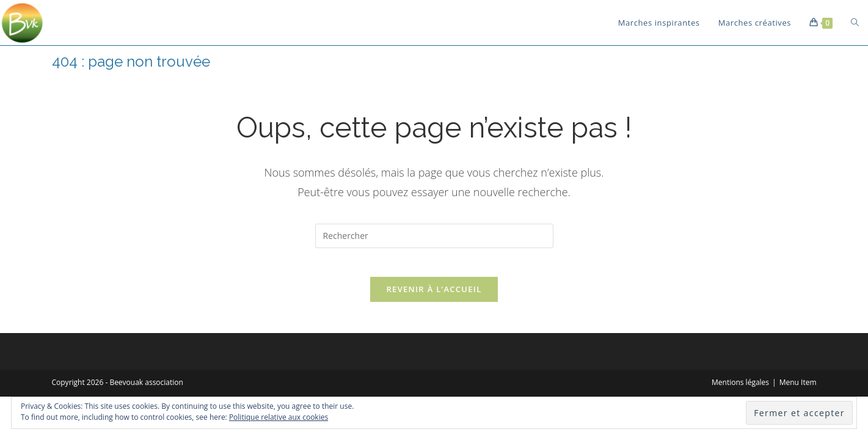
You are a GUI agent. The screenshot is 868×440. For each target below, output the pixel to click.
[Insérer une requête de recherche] (434, 236)
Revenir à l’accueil (434, 298)
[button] (23, 23)
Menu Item (798, 391)
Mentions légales (740, 391)
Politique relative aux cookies (279, 417)
